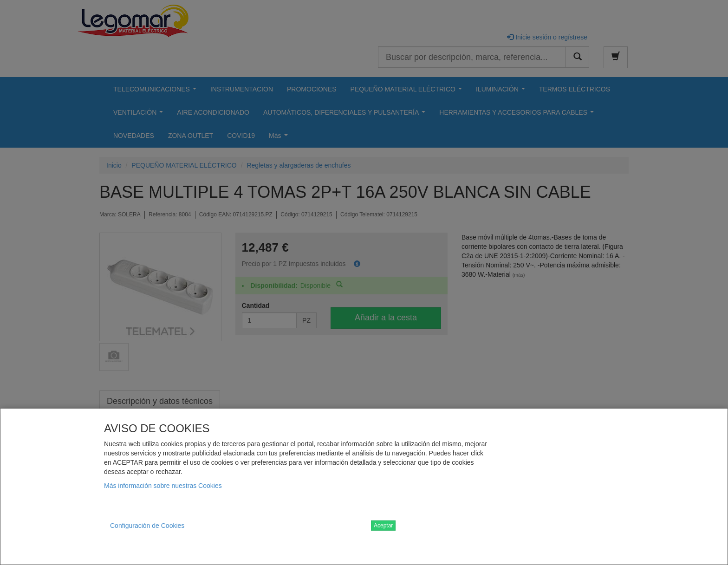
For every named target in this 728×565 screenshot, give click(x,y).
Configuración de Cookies (147, 526)
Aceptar (383, 526)
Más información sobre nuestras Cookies (163, 486)
